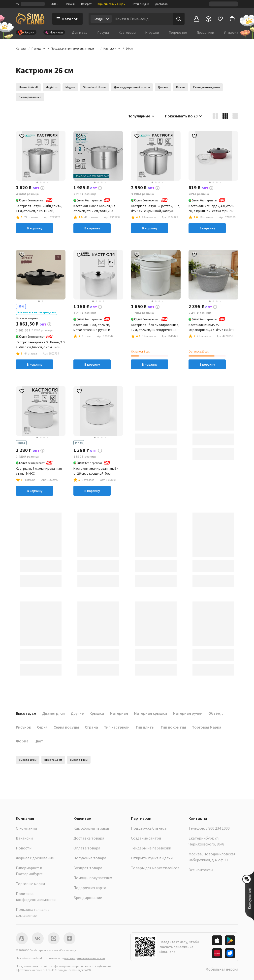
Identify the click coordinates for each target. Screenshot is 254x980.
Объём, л (216, 713)
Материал (119, 713)
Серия (42, 727)
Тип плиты (145, 727)
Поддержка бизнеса (149, 828)
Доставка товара (89, 838)
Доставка (161, 4)
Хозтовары (127, 32)
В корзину (35, 228)
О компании (26, 828)
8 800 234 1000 (218, 828)
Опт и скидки (140, 4)
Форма (22, 741)
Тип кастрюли (117, 727)
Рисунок (23, 727)
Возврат (86, 4)
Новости (24, 848)
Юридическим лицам (111, 4)
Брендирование (88, 898)
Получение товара (90, 858)
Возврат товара (88, 868)
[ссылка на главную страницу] (30, 19)
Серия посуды (66, 727)
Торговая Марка (207, 727)
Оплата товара (87, 848)
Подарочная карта (90, 888)
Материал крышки (150, 713)
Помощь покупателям (93, 878)
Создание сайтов (146, 838)
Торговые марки (30, 884)
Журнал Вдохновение (35, 858)
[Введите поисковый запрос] (142, 19)
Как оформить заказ (92, 828)
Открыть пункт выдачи (152, 858)
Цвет (39, 741)
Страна (91, 727)
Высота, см (26, 713)
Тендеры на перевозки (151, 848)
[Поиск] (179, 19)
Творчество (178, 32)
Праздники (206, 32)
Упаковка (231, 32)
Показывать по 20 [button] (184, 116)
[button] (129, 49)
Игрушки (152, 32)
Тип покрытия (173, 727)
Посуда (103, 32)
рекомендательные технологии (85, 958)
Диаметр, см (53, 713)
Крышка (97, 713)
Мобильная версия (222, 969)
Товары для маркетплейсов (155, 868)
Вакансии (24, 838)
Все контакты (201, 870)
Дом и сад (80, 32)
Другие (77, 713)
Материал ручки (188, 713)
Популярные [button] (141, 116)
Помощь (70, 4)
